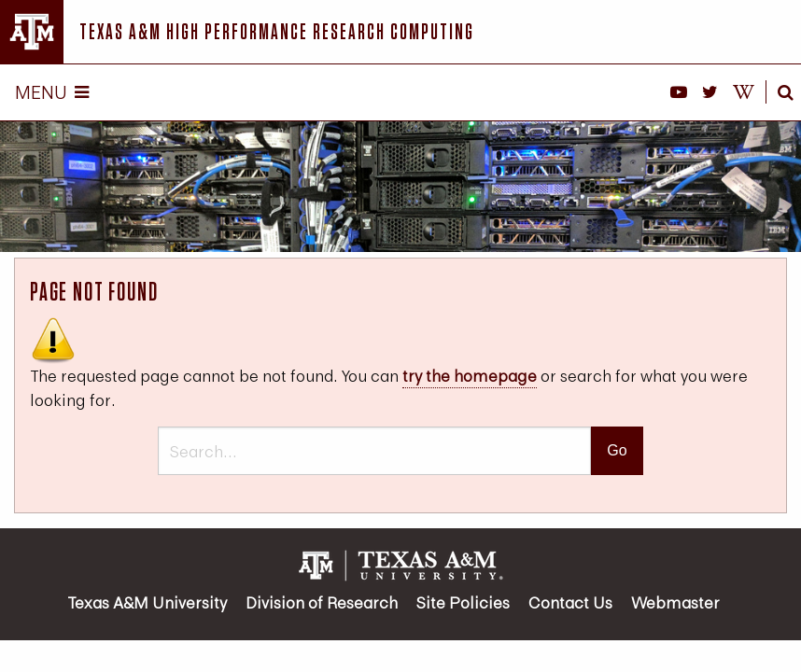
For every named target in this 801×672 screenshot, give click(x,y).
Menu (52, 92)
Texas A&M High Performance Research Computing (277, 31)
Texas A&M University (147, 602)
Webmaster (675, 602)
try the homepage (470, 376)
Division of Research (322, 602)
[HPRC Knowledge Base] (744, 92)
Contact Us (570, 602)
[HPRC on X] (710, 92)
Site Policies (463, 602)
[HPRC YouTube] (679, 92)
